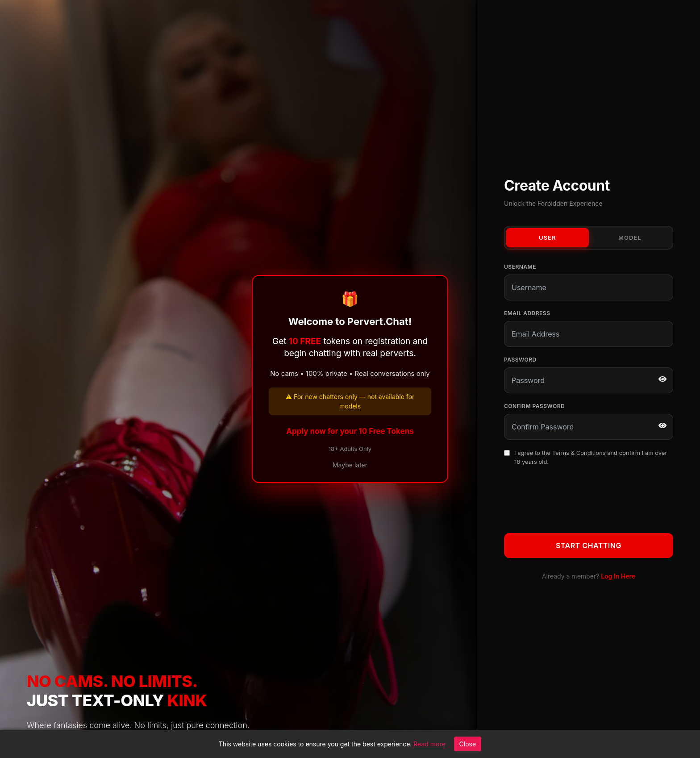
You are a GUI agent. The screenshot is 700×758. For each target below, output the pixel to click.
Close (468, 744)
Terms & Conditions (579, 453)
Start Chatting (589, 546)
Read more (429, 744)
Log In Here (618, 576)
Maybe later (350, 465)
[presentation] (572, 498)
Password (520, 360)
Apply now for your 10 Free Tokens (350, 431)
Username (520, 267)
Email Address (527, 313)
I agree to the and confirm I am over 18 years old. (591, 457)
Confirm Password (534, 406)
